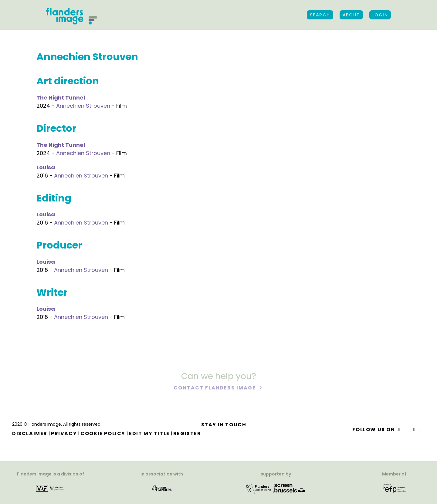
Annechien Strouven (83, 106)
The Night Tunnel (61, 98)
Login (380, 15)
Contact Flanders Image (215, 388)
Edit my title (149, 433)
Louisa (46, 167)
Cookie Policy (103, 433)
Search (320, 15)
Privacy (64, 433)
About (351, 15)
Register (187, 433)
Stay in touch (224, 425)
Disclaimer (30, 433)
